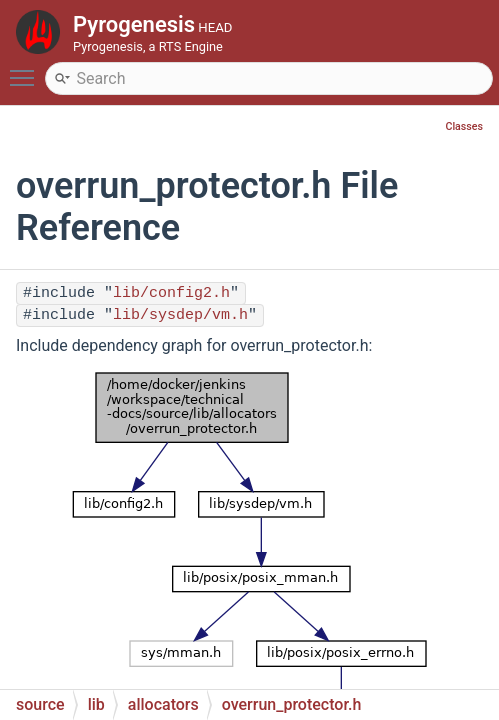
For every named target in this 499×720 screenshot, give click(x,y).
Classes (464, 126)
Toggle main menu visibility (27, 69)
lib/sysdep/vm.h (180, 315)
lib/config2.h (171, 293)
